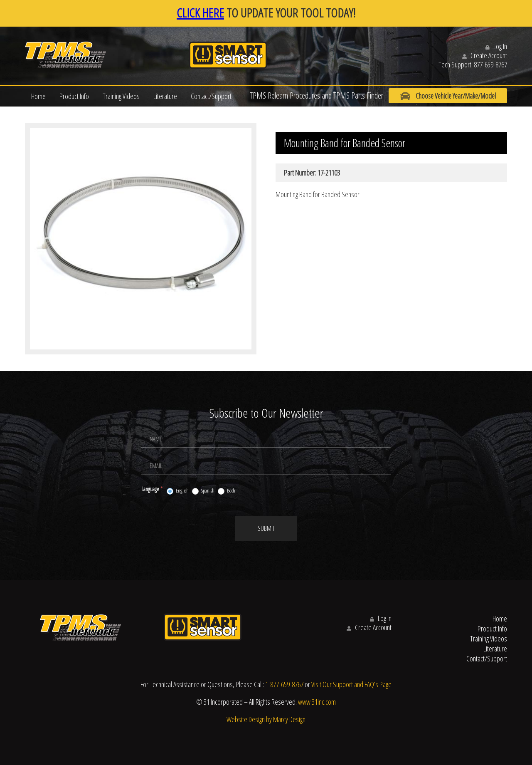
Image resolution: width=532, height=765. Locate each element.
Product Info (74, 96)
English (178, 491)
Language (152, 489)
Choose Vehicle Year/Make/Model (444, 96)
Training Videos (121, 96)
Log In (496, 46)
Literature (165, 96)
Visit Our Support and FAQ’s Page (351, 684)
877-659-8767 (490, 64)
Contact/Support (211, 96)
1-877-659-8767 (284, 684)
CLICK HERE (200, 13)
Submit (266, 528)
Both (227, 491)
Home (38, 96)
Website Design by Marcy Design (266, 719)
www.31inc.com (317, 702)
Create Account (485, 55)
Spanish (203, 491)
